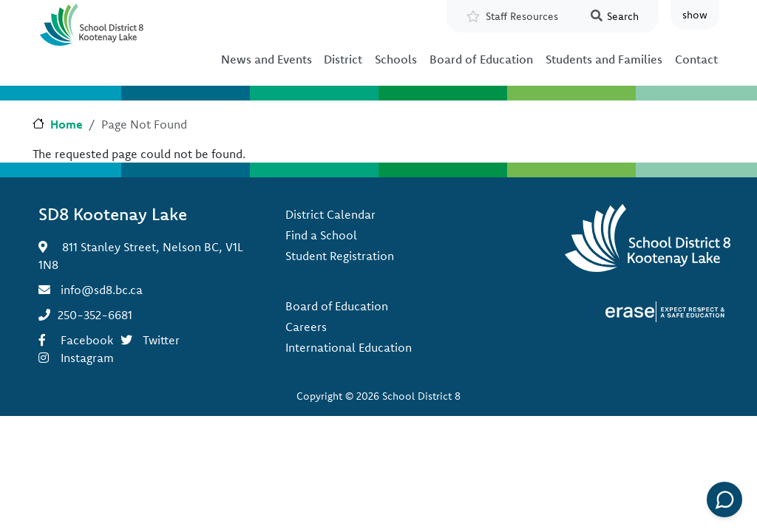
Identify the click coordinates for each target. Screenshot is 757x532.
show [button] (695, 15)
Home (67, 124)
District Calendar (330, 214)
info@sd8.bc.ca (102, 290)
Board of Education (481, 59)
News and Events (267, 59)
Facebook (87, 340)
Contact (696, 59)
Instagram (87, 358)
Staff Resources (522, 16)
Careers (306, 327)
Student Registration (340, 256)
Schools (396, 59)
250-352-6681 (95, 315)
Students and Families (604, 59)
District (343, 59)
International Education (349, 347)
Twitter (161, 340)
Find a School (321, 235)
